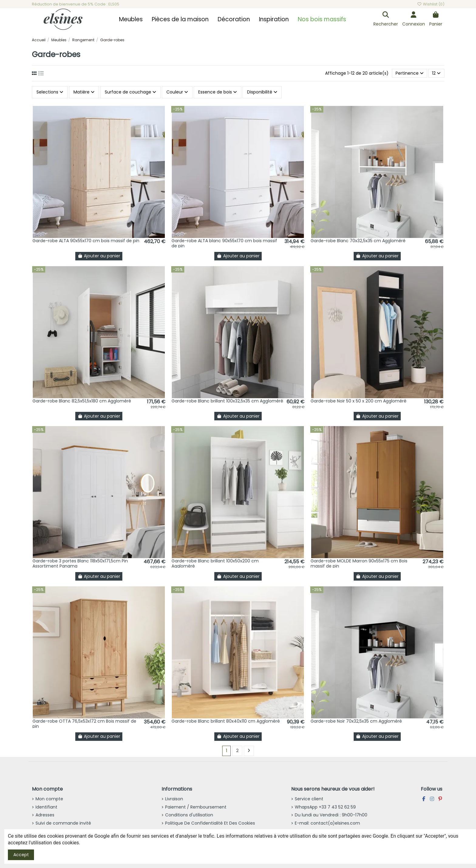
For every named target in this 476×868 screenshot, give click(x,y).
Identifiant (46, 807)
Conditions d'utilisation (189, 815)
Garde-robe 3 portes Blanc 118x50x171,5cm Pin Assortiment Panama (80, 563)
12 (436, 73)
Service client (309, 799)
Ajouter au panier (99, 256)
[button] (131, 19)
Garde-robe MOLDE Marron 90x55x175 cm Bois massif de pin (359, 563)
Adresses (45, 815)
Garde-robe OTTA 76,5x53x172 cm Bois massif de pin (84, 724)
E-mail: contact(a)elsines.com (327, 823)
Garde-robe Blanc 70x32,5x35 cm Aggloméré (358, 241)
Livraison (174, 799)
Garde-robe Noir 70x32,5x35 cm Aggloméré (356, 721)
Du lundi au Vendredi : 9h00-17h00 (331, 815)
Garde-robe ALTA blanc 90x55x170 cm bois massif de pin (224, 243)
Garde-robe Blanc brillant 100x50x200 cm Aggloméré (215, 563)
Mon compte (49, 799)
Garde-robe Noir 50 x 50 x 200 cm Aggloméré (359, 401)
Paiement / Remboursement (196, 807)
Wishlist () (430, 4)
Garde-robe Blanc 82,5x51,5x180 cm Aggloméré (82, 401)
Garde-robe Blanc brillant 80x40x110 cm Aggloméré (226, 721)
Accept (21, 855)
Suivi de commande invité (63, 823)
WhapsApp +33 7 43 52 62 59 (325, 807)
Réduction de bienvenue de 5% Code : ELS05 (76, 4)
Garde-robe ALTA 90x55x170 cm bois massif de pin (86, 241)
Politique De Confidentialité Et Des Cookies (210, 823)
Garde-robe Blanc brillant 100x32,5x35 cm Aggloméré (227, 401)
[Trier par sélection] (410, 73)
